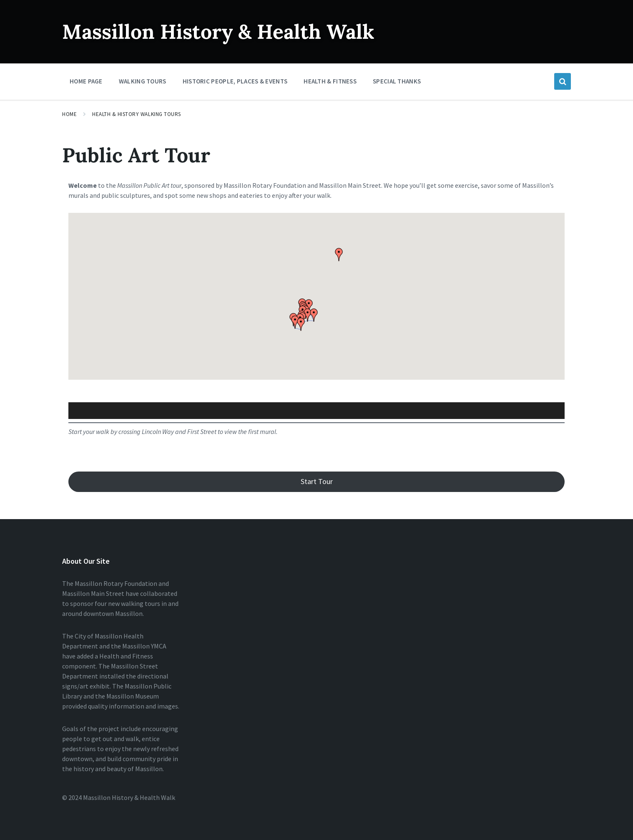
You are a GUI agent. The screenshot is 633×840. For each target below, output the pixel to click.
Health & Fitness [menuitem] (330, 81)
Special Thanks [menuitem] (397, 81)
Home (69, 114)
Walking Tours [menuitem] (143, 81)
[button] (314, 315)
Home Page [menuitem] (86, 81)
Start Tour (317, 481)
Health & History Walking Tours (137, 114)
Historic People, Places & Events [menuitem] (235, 81)
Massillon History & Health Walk (218, 32)
